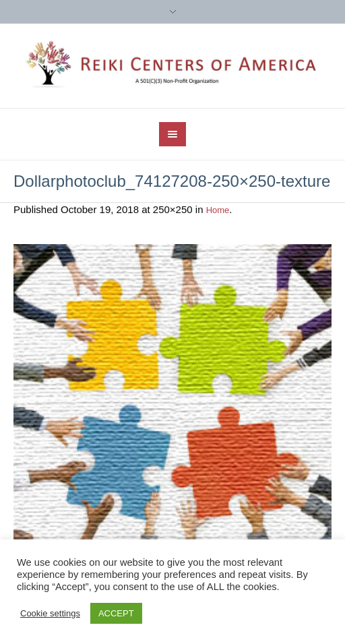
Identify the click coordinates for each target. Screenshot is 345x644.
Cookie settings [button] (50, 613)
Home (218, 210)
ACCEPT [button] (116, 613)
